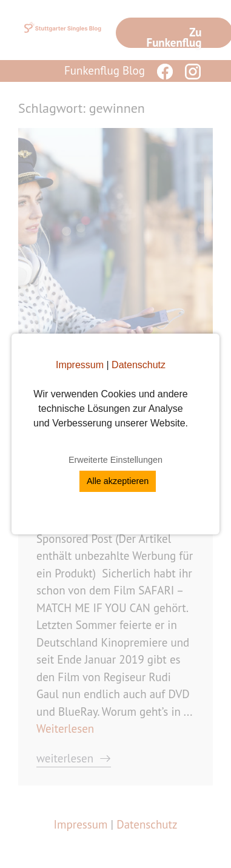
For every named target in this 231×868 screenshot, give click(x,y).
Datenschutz (139, 365)
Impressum (80, 365)
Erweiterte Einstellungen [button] (115, 460)
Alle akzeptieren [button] (118, 481)
